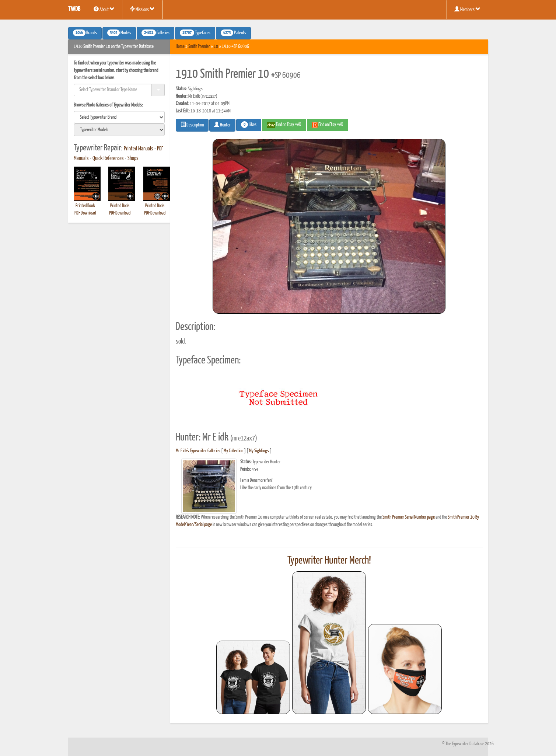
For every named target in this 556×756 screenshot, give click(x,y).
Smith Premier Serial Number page (409, 517)
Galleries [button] (155, 33)
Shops (133, 158)
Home (180, 47)
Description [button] (192, 125)
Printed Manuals (139, 149)
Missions (142, 9)
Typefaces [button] (195, 33)
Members (467, 9)
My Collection (233, 451)
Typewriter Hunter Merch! (329, 561)
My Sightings (259, 451)
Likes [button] (249, 125)
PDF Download (85, 213)
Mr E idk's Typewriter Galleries (198, 451)
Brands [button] (85, 33)
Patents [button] (233, 33)
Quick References (108, 158)
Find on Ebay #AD (284, 125)
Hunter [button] (222, 125)
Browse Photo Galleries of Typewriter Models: (108, 105)
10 (216, 47)
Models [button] (119, 33)
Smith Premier (199, 47)
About (104, 9)
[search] (119, 117)
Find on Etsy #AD (328, 125)
